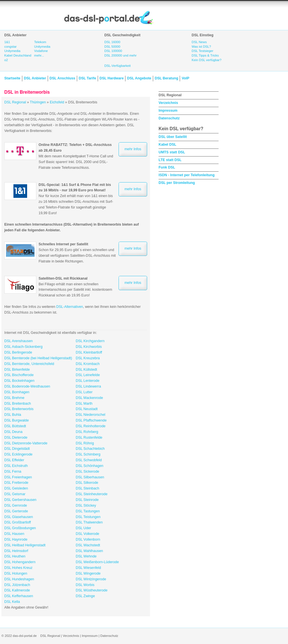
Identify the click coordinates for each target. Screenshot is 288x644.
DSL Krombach (88, 364)
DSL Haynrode (16, 539)
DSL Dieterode (16, 438)
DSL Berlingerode (18, 352)
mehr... (39, 55)
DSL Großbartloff (18, 522)
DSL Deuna (13, 432)
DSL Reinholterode (91, 426)
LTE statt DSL (170, 160)
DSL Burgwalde (17, 420)
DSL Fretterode (16, 483)
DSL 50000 (112, 47)
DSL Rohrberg (87, 432)
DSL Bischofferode (19, 375)
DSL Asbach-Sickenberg (23, 347)
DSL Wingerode (88, 573)
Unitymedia (12, 51)
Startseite (12, 78)
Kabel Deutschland (18, 55)
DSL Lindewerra (88, 386)
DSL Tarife (88, 78)
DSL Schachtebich (90, 449)
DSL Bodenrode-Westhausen (27, 386)
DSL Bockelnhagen (19, 381)
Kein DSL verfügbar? (207, 60)
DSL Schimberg (88, 454)
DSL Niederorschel (91, 415)
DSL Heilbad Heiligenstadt (25, 545)
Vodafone (41, 51)
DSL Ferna (13, 472)
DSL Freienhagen (18, 477)
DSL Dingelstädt (17, 449)
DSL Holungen (16, 573)
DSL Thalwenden (89, 522)
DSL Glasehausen (19, 517)
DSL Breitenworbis (19, 409)
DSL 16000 (112, 42)
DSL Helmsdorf (16, 551)
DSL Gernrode (16, 505)
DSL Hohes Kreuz (18, 568)
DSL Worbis (85, 585)
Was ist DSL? (201, 47)
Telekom (40, 42)
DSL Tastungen (88, 511)
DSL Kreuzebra (88, 358)
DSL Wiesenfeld (88, 568)
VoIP (186, 78)
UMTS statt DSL (172, 152)
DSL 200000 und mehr (120, 55)
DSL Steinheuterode (92, 494)
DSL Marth (84, 404)
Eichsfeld (57, 102)
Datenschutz (169, 118)
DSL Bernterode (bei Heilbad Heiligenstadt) (38, 358)
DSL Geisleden (16, 488)
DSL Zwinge (85, 596)
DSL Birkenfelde (17, 370)
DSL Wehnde (86, 556)
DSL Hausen (14, 534)
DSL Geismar (15, 494)
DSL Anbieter (35, 78)
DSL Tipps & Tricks (205, 55)
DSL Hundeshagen (19, 579)
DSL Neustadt (87, 409)
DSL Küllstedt (86, 370)
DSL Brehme (14, 398)
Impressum (168, 111)
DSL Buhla (13, 415)
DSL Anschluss (62, 78)
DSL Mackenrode (89, 398)
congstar (10, 47)
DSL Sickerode (87, 472)
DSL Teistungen (88, 517)
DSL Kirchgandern (90, 341)
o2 (6, 60)
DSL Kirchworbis (89, 347)
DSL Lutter (84, 392)
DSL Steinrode (87, 500)
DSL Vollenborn (88, 539)
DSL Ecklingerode (18, 454)
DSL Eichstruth (16, 466)
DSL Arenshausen (18, 341)
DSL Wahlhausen (89, 551)
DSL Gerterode (16, 511)
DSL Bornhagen (17, 392)
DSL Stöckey (86, 505)
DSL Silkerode (87, 483)
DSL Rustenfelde (89, 438)
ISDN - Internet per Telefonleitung (187, 175)
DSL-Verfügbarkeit (117, 66)
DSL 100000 (113, 51)
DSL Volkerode (87, 534)
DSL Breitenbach (18, 404)
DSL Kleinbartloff (89, 352)
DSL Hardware (111, 78)
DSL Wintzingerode (91, 579)
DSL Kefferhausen (19, 596)
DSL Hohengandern (20, 562)
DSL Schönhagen (90, 466)
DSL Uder (83, 528)
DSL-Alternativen (70, 307)
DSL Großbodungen (20, 528)
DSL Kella (12, 602)
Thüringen (38, 102)
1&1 (7, 42)
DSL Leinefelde (88, 375)
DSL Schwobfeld (89, 460)
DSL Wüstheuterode (92, 590)
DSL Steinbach (87, 488)
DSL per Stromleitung (177, 183)
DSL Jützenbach (17, 585)
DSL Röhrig (85, 443)
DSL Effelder (14, 460)
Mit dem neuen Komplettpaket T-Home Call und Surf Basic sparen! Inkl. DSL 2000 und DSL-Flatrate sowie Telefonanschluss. (76, 156)
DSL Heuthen (15, 556)
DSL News (199, 42)
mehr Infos (133, 149)
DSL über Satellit (173, 137)
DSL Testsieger (203, 51)
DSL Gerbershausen (20, 500)
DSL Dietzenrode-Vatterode (26, 443)
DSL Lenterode (88, 381)
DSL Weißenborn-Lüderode (97, 562)
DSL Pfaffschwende (91, 420)
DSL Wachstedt (88, 545)
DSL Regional (15, 102)
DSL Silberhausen (90, 477)
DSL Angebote (139, 78)
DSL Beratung (166, 78)
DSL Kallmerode (17, 590)
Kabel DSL (167, 145)
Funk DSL (167, 167)
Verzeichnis (168, 103)
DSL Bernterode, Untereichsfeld (29, 364)
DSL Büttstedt (15, 426)
